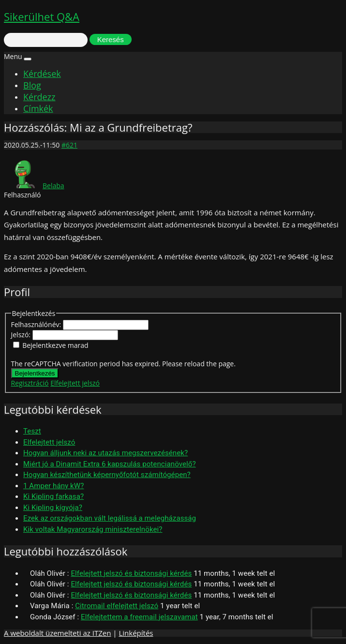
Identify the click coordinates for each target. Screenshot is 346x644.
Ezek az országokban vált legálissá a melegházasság (110, 518)
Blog (32, 85)
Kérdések (42, 74)
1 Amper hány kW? (53, 486)
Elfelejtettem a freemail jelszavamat (139, 617)
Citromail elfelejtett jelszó (117, 606)
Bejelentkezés (35, 373)
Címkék (38, 108)
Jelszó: (22, 335)
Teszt (32, 431)
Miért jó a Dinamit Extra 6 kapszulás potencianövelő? (110, 464)
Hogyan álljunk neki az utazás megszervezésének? (105, 453)
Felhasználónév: (37, 324)
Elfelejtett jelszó (75, 383)
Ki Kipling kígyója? (53, 508)
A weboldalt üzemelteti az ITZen (57, 633)
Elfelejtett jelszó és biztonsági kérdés (131, 573)
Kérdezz (39, 97)
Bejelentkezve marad (55, 345)
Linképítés (136, 633)
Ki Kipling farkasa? (53, 496)
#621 (69, 145)
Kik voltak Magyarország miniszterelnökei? (93, 529)
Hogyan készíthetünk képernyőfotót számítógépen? (107, 475)
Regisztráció (30, 383)
